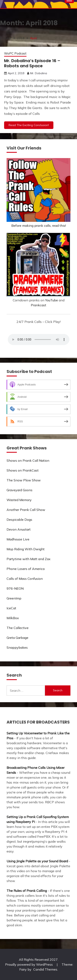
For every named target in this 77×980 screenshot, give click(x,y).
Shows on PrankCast (23, 470)
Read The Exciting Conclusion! (29, 125)
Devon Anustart (19, 529)
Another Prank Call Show (26, 510)
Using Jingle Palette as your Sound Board (37, 861)
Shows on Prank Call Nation (28, 460)
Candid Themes (45, 969)
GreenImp (14, 598)
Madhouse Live (18, 539)
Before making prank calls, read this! (39, 226)
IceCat (11, 608)
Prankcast (38, 305)
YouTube (52, 300)
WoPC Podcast (15, 53)
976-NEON (15, 588)
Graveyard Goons (20, 490)
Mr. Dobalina (39, 73)
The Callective (18, 628)
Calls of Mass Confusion (25, 579)
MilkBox (13, 618)
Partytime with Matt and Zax (29, 559)
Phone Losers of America (26, 569)
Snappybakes (17, 647)
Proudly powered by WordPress (29, 964)
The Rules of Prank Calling (27, 891)
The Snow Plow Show (24, 480)
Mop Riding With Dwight (26, 549)
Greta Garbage (17, 638)
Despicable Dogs (19, 520)
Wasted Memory (19, 500)
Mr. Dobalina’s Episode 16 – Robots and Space (32, 63)
